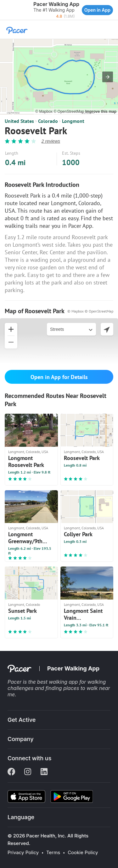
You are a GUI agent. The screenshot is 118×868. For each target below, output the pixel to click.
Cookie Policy (83, 853)
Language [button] (21, 817)
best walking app (58, 682)
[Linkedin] (44, 772)
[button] (6, 10)
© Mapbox (44, 112)
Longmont (73, 121)
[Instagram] (28, 772)
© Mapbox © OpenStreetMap (90, 311)
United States (19, 121)
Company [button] (21, 739)
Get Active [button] (22, 720)
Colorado (48, 121)
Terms (53, 853)
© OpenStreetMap (69, 112)
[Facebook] (11, 772)
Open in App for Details (59, 377)
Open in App (97, 10)
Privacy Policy (23, 853)
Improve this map (101, 112)
